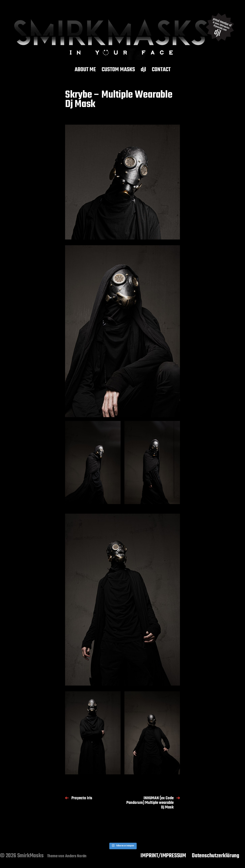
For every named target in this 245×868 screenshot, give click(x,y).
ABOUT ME (85, 70)
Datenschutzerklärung (216, 856)
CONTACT (161, 70)
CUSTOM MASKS (118, 70)
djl (143, 70)
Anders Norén (76, 856)
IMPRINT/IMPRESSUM (163, 856)
